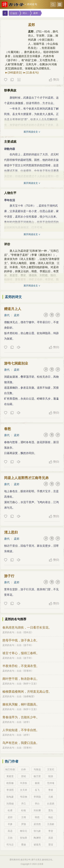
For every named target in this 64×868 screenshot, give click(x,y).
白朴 (24, 769)
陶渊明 (37, 838)
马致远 (37, 769)
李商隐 (37, 797)
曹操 (24, 845)
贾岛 (51, 810)
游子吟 (27, 645)
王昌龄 (51, 824)
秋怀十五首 (30, 684)
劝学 (26, 722)
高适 (10, 831)
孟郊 (35, 13)
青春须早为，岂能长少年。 (21, 717)
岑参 (10, 824)
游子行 (9, 576)
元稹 (51, 797)
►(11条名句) (31, 73)
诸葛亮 (37, 845)
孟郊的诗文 (13, 297)
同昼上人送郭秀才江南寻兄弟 (26, 478)
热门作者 (12, 761)
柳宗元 (24, 831)
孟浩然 (37, 824)
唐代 (7, 315)
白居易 (51, 804)
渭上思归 (11, 532)
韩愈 (37, 817)
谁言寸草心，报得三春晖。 (21, 653)
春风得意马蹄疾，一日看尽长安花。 (27, 628)
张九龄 (37, 831)
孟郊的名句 (8, 632)
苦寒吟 (27, 671)
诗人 (25, 13)
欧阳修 (10, 783)
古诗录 (40, 864)
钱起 (51, 817)
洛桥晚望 (29, 696)
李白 (37, 804)
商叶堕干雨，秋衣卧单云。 (21, 679)
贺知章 (24, 838)
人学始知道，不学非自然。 (21, 730)
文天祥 (24, 790)
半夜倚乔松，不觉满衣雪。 (21, 666)
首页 (14, 13)
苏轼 (24, 776)
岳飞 (37, 790)
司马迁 (10, 845)
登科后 (27, 632)
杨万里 (37, 776)
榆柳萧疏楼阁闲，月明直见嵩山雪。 (27, 692)
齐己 (24, 804)
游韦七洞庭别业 (16, 363)
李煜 (51, 790)
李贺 (51, 831)
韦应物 (24, 797)
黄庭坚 (10, 776)
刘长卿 (37, 810)
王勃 (10, 838)
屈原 (51, 838)
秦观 (37, 783)
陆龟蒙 (10, 797)
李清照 (10, 790)
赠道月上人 (13, 309)
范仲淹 (51, 783)
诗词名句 (32, 4)
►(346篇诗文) (14, 73)
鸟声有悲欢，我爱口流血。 (21, 743)
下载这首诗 (19, 80)
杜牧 (24, 810)
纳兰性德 (10, 769)
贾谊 (51, 845)
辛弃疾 (24, 783)
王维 (24, 817)
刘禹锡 (10, 804)
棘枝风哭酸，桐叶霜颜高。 (21, 704)
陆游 (51, 776)
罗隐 (24, 824)
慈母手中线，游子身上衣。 (21, 640)
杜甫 (10, 810)
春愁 (8, 429)
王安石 (51, 769)
